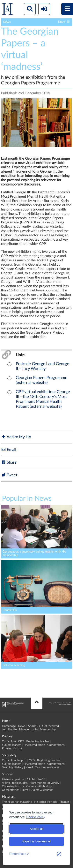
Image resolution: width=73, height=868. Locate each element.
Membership (48, 730)
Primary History (12, 748)
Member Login (28, 730)
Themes (64, 802)
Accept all (36, 829)
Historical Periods (46, 802)
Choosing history (13, 786)
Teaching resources (47, 767)
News (22, 726)
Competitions (56, 745)
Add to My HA (16, 437)
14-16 (31, 779)
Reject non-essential (36, 841)
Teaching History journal (17, 767)
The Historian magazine (17, 802)
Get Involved (51, 726)
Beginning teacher (38, 741)
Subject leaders (12, 745)
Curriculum (9, 741)
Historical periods (13, 779)
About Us (34, 726)
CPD (21, 741)
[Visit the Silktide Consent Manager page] (59, 854)
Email (9, 450)
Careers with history (39, 786)
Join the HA (9, 730)
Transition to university (45, 783)
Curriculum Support (14, 760)
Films (25, 790)
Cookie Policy (36, 817)
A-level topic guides (15, 783)
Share (9, 462)
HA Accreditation (34, 745)
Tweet (9, 475)
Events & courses (42, 790)
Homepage (9, 726)
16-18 (41, 779)
